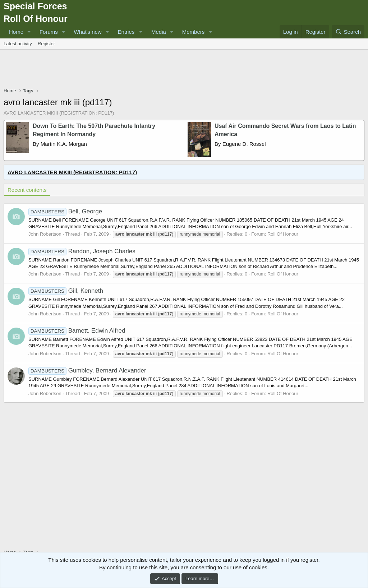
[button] (29, 32)
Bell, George (65, 211)
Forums (49, 32)
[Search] (348, 32)
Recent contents (27, 190)
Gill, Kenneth (66, 291)
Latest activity (18, 44)
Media (159, 32)
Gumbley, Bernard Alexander (87, 371)
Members (194, 32)
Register (46, 44)
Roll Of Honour (283, 234)
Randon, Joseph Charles (82, 251)
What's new (88, 32)
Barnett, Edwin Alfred (77, 331)
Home (16, 32)
